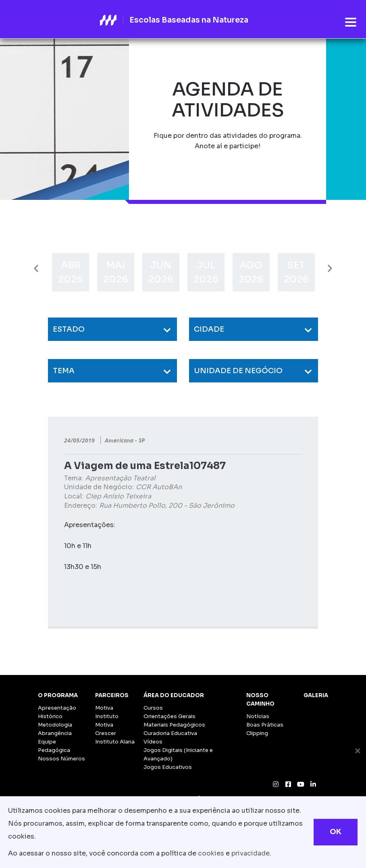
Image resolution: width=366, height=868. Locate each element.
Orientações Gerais (169, 716)
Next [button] (330, 269)
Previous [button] (36, 269)
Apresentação (57, 708)
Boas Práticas (265, 725)
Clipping (257, 733)
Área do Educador (174, 695)
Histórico (50, 716)
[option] (71, 272)
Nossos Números (61, 759)
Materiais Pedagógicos (174, 725)
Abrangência (55, 733)
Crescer (106, 733)
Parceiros (112, 695)
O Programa (58, 695)
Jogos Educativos (168, 767)
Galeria (316, 695)
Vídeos (153, 742)
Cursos (153, 708)
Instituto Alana (115, 742)
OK (336, 832)
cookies (211, 853)
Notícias (258, 716)
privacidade (251, 853)
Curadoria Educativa (170, 733)
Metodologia (55, 725)
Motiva (104, 708)
